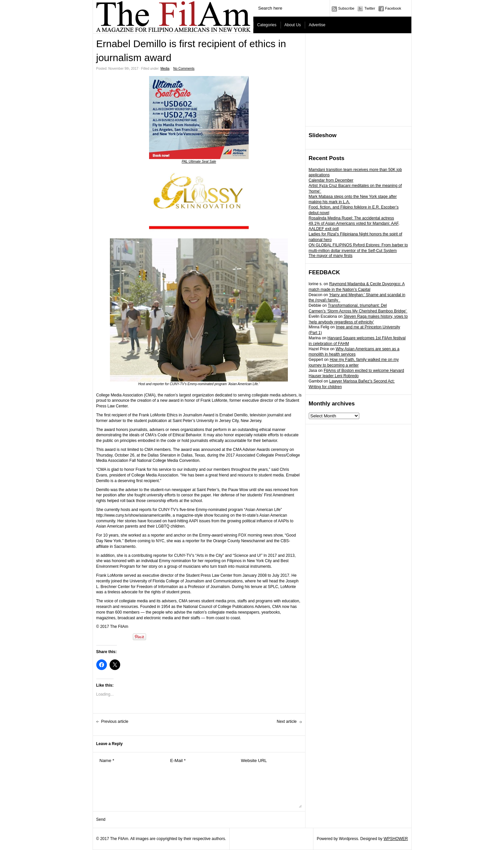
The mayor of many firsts (331, 256)
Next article (287, 722)
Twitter (370, 8)
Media (165, 69)
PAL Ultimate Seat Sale (199, 162)
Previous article (115, 722)
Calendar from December (331, 180)
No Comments (184, 69)
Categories (267, 25)
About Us (293, 25)
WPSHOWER (396, 839)
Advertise (317, 25)
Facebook (393, 8)
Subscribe (346, 8)
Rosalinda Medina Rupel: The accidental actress (351, 218)
